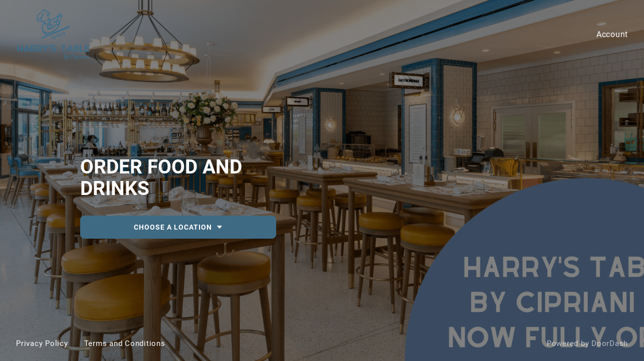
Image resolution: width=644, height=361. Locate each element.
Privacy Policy (42, 343)
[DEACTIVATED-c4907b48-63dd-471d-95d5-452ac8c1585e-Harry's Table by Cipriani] (322, 180)
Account (612, 34)
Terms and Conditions (125, 343)
